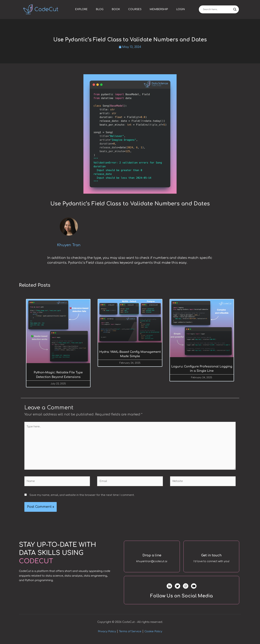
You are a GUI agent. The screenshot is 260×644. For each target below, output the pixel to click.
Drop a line (152, 556)
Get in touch (211, 556)
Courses (135, 9)
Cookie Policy (153, 635)
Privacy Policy (107, 635)
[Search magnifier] (235, 9)
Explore (81, 9)
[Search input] (217, 9)
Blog (100, 9)
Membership (159, 9)
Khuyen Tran (69, 246)
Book (116, 9)
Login (181, 9)
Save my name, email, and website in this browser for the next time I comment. (82, 496)
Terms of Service (130, 635)
